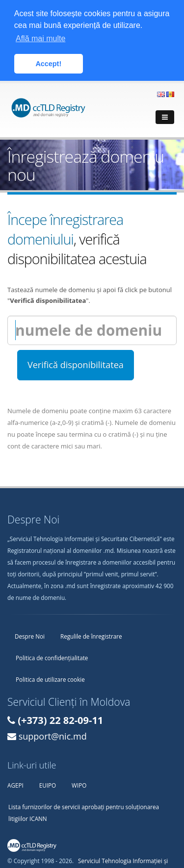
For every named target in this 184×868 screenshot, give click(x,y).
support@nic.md (53, 735)
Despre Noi (30, 635)
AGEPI (15, 784)
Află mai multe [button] (40, 38)
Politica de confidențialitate (52, 656)
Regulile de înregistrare (91, 635)
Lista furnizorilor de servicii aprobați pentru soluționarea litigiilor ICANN (84, 811)
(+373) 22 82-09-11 (60, 719)
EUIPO (48, 784)
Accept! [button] (48, 64)
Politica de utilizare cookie (50, 678)
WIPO (79, 784)
